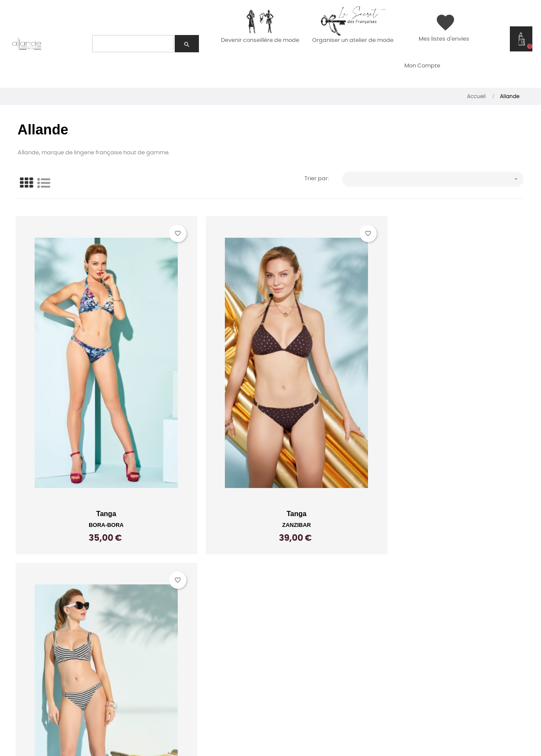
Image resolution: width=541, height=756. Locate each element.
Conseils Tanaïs (177, 640)
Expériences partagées (55, 652)
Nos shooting (171, 652)
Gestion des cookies (321, 689)
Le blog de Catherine (188, 676)
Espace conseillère (47, 676)
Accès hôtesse (37, 664)
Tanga (98, 483)
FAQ (17, 689)
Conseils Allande (179, 628)
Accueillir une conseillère (61, 640)
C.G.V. (293, 640)
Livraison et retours (322, 628)
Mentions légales (316, 664)
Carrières (165, 664)
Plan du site (306, 652)
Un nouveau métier (48, 628)
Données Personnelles (327, 676)
